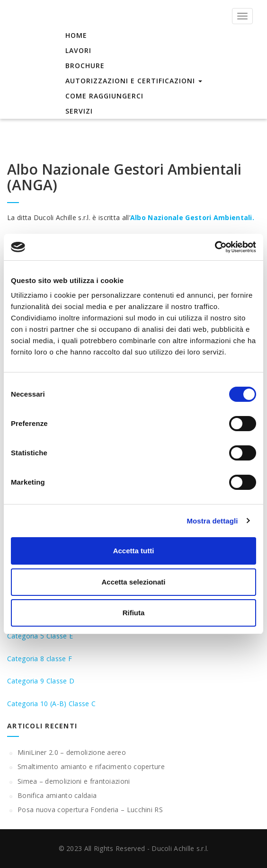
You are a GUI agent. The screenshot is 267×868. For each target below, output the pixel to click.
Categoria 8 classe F (40, 659)
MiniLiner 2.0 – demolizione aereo (72, 752)
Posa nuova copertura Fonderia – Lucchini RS (90, 810)
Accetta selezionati (133, 582)
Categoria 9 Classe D (41, 681)
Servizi (79, 111)
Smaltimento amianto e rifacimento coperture (91, 766)
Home (76, 35)
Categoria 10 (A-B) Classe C (51, 704)
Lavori (78, 50)
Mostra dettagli (212, 521)
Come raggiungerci (104, 96)
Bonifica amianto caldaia (57, 795)
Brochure (85, 66)
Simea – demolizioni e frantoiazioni (74, 781)
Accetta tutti (134, 551)
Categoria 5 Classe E (40, 636)
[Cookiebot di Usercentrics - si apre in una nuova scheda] (215, 247)
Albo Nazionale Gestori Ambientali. (192, 217)
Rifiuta (134, 613)
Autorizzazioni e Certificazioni (134, 81)
